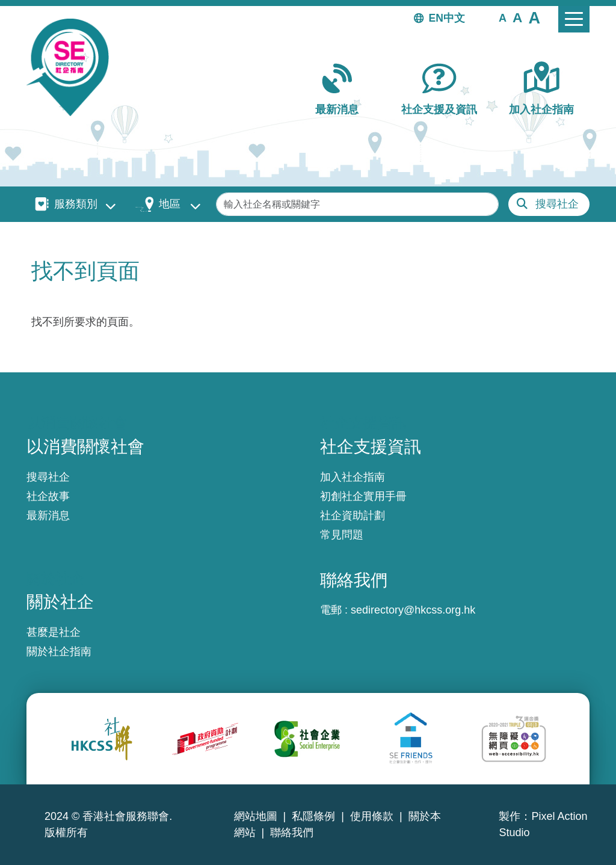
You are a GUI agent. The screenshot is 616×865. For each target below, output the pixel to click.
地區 (170, 204)
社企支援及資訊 (439, 109)
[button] (503, 17)
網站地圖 (256, 816)
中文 (454, 18)
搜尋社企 (557, 204)
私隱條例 (313, 816)
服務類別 (76, 204)
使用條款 (372, 816)
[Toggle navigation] (574, 19)
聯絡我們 (292, 833)
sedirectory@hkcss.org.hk (413, 610)
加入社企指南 (541, 109)
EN (436, 18)
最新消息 (337, 109)
